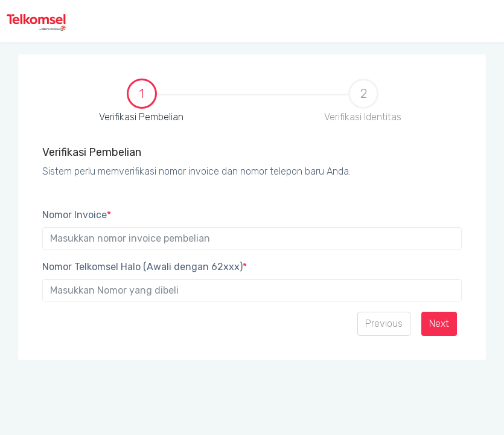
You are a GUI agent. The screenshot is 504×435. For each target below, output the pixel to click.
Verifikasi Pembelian (109, 101)
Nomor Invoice (77, 215)
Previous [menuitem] (384, 324)
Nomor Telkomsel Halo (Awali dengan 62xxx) (145, 267)
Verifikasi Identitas (363, 101)
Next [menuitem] (439, 324)
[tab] (141, 106)
